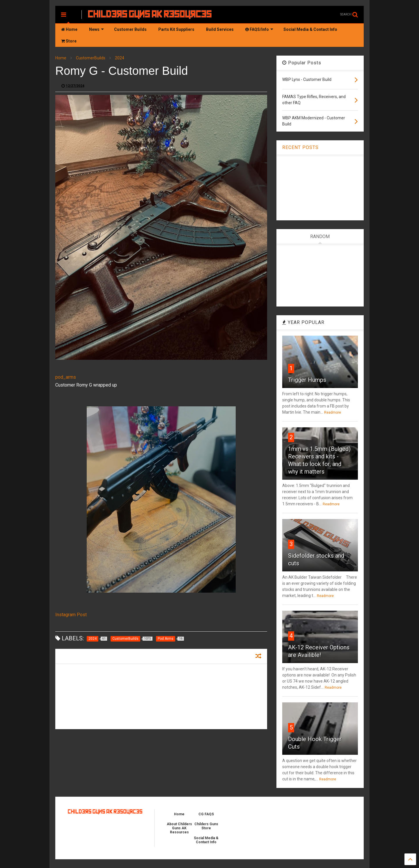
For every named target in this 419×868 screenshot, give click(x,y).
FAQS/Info (259, 29)
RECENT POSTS (300, 147)
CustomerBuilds (91, 58)
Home (69, 29)
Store (69, 41)
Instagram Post (71, 615)
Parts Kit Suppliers (176, 29)
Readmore (333, 412)
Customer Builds (130, 29)
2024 (120, 58)
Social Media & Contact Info (310, 29)
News (96, 29)
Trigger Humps (307, 380)
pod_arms (66, 377)
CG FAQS (206, 814)
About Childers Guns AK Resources (179, 828)
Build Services (220, 29)
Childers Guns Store (206, 826)
